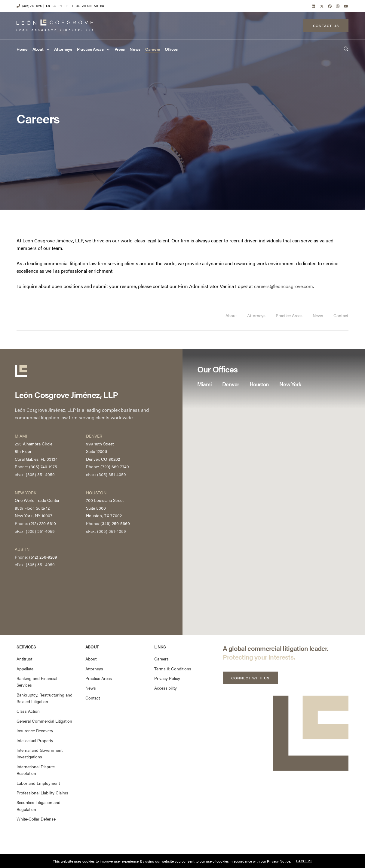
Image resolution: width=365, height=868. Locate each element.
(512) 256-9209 (43, 557)
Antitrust (24, 659)
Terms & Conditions (173, 669)
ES (54, 6)
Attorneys (63, 49)
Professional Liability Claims (42, 793)
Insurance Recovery (35, 730)
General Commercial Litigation (44, 721)
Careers (153, 49)
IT (72, 6)
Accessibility (166, 688)
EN (48, 6)
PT (60, 6)
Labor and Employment (38, 783)
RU (102, 6)
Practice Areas (90, 49)
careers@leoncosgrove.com (284, 286)
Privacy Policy (167, 678)
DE (78, 6)
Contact (341, 315)
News (135, 49)
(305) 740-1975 (32, 6)
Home (22, 49)
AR (96, 6)
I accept (304, 861)
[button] (250, 678)
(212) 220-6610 (43, 523)
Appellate (25, 669)
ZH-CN (87, 6)
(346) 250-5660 (115, 523)
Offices (171, 49)
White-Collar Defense (36, 819)
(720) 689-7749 (115, 466)
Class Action (28, 711)
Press (120, 49)
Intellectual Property (35, 740)
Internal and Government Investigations (40, 753)
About (38, 49)
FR (66, 6)
